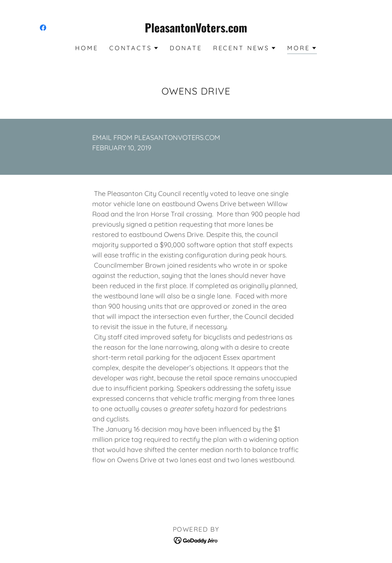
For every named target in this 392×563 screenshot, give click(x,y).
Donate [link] (186, 48)
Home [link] (87, 48)
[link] (43, 28)
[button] (134, 48)
